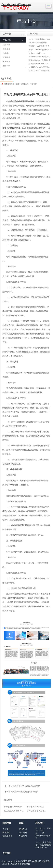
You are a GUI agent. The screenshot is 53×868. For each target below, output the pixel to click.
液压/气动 (7, 45)
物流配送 (23, 829)
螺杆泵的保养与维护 (13, 807)
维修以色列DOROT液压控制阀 (40, 67)
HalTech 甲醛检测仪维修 (38, 43)
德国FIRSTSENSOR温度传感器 (40, 57)
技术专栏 (33, 84)
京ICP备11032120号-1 (12, 864)
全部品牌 (13, 34)
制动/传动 (7, 66)
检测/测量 (7, 49)
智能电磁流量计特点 (35, 807)
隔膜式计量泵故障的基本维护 (25, 792)
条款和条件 (7, 836)
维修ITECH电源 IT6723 (37, 53)
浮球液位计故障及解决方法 (39, 46)
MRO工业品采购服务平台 (16, 7)
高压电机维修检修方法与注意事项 (19, 811)
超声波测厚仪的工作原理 (37, 811)
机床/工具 (7, 57)
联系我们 (6, 833)
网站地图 (26, 864)
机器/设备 (7, 62)
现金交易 (23, 833)
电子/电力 (7, 53)
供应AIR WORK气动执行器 (39, 71)
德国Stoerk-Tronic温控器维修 (40, 60)
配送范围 (23, 836)
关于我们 (6, 829)
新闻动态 (25, 84)
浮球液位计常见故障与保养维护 (26, 786)
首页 (18, 84)
